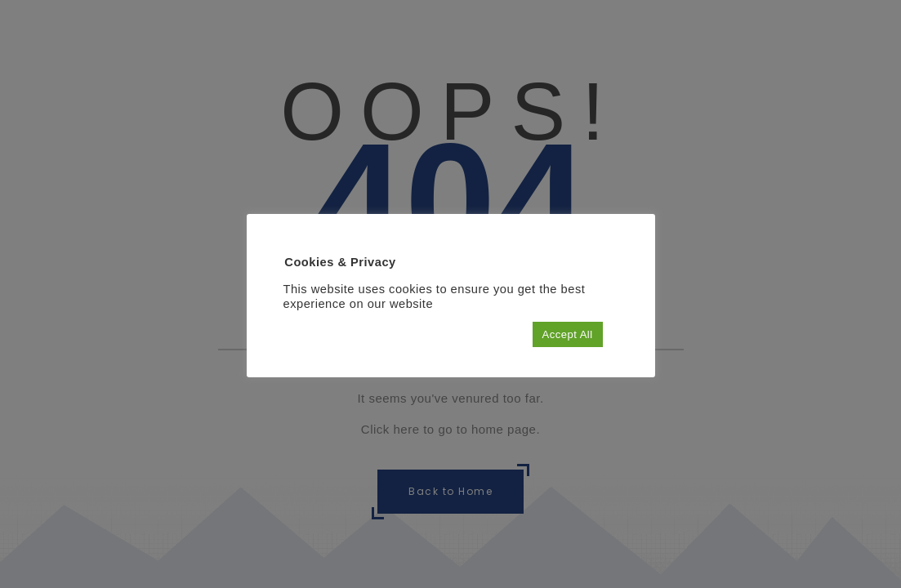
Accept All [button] (568, 334)
